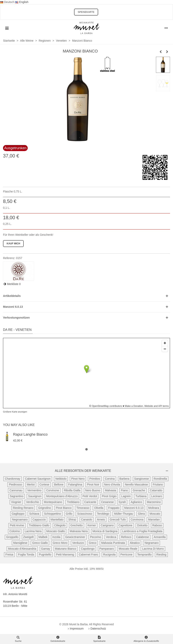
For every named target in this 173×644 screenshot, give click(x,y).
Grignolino (45, 508)
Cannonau (16, 490)
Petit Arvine (17, 525)
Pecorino (95, 537)
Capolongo (88, 549)
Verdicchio (33, 502)
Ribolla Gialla (72, 490)
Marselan (154, 520)
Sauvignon (35, 496)
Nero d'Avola (112, 485)
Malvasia (110, 490)
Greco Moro (60, 543)
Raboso (157, 525)
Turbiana (141, 496)
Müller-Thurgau (124, 514)
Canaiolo (87, 520)
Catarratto (156, 490)
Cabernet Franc (88, 554)
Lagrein (126, 496)
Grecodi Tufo (118, 520)
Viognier (16, 502)
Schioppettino (52, 514)
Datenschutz (97, 629)
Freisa (9, 554)
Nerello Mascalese (136, 485)
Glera (141, 514)
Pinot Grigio (109, 496)
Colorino (15, 531)
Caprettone (125, 525)
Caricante (90, 502)
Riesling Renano (23, 508)
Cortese (44, 485)
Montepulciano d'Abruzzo (62, 496)
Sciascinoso (85, 514)
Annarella (160, 537)
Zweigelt (28, 537)
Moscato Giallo (56, 531)
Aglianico (136, 502)
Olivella (99, 508)
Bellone (59, 485)
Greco (93, 543)
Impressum (75, 629)
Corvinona (137, 520)
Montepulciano (53, 502)
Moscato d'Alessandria (22, 549)
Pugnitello (45, 554)
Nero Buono (93, 490)
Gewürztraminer (75, 537)
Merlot (31, 485)
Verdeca (111, 537)
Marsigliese (20, 543)
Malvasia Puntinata (113, 543)
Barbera (124, 479)
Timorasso (83, 508)
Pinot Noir (93, 485)
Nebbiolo (61, 479)
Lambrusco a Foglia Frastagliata (142, 531)
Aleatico (135, 543)
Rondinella (160, 479)
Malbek (43, 537)
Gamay (46, 549)
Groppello (12, 537)
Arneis (101, 520)
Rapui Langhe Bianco (30, 434)
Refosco (126, 537)
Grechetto (77, 525)
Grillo (69, 514)
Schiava (34, 514)
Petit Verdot (90, 496)
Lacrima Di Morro (153, 549)
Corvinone (53, 490)
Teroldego (103, 514)
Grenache (139, 490)
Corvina (110, 479)
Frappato (114, 508)
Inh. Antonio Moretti (15, 594)
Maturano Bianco (66, 549)
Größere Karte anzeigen (15, 412)
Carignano (107, 525)
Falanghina (75, 485)
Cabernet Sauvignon (38, 479)
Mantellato (57, 520)
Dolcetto (142, 525)
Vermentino (34, 490)
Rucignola (109, 554)
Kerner (92, 525)
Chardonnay (12, 479)
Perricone (126, 554)
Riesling (161, 554)
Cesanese (107, 502)
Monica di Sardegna (105, 531)
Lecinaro (157, 496)
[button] (86, 450)
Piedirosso (15, 485)
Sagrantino (17, 496)
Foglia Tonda (26, 554)
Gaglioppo (18, 514)
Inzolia (56, 537)
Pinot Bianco (64, 508)
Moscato (155, 514)
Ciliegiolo (60, 525)
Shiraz (72, 520)
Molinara (154, 508)
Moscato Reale (128, 549)
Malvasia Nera (79, 531)
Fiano (124, 490)
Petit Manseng (65, 554)
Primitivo (95, 479)
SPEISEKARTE (86, 12)
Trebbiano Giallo (39, 525)
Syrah (122, 502)
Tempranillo (145, 554)
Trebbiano (73, 502)
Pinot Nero (78, 479)
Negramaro (152, 543)
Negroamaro (20, 520)
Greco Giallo (40, 543)
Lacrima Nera (33, 531)
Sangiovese (142, 479)
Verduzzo (78, 543)
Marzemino (154, 502)
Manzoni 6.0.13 (134, 508)
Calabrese (142, 537)
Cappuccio (39, 520)
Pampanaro (107, 549)
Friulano (158, 485)
